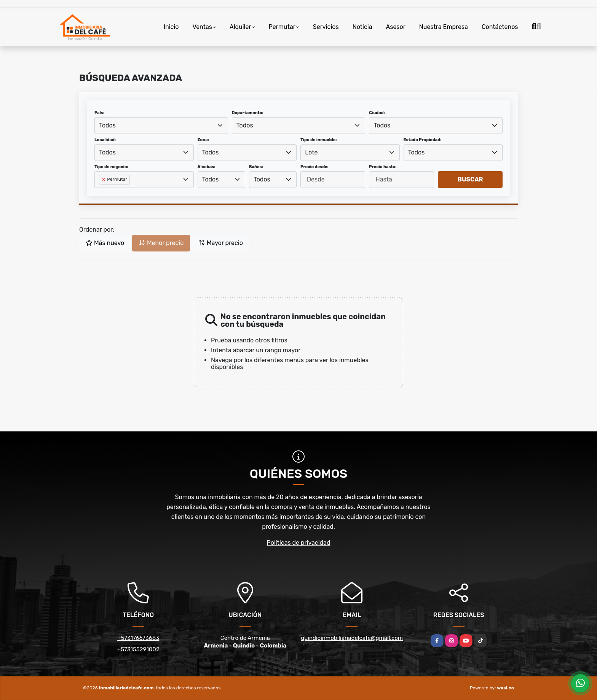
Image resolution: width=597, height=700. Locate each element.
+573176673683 (138, 638)
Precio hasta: (383, 167)
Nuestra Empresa (444, 27)
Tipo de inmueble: (318, 140)
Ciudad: (377, 113)
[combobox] (161, 126)
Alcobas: (207, 167)
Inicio (171, 27)
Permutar (282, 27)
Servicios (326, 27)
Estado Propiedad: (423, 140)
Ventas (202, 27)
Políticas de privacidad (299, 543)
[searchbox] (101, 192)
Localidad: (105, 140)
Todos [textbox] (107, 125)
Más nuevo (105, 243)
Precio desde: (314, 167)
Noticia (362, 27)
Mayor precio (221, 243)
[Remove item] (104, 180)
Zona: (204, 140)
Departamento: (248, 113)
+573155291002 (138, 649)
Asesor (396, 27)
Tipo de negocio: (111, 167)
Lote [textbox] (311, 152)
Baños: (256, 167)
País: (99, 113)
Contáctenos (500, 27)
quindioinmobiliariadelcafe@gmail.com (352, 638)
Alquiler (240, 27)
